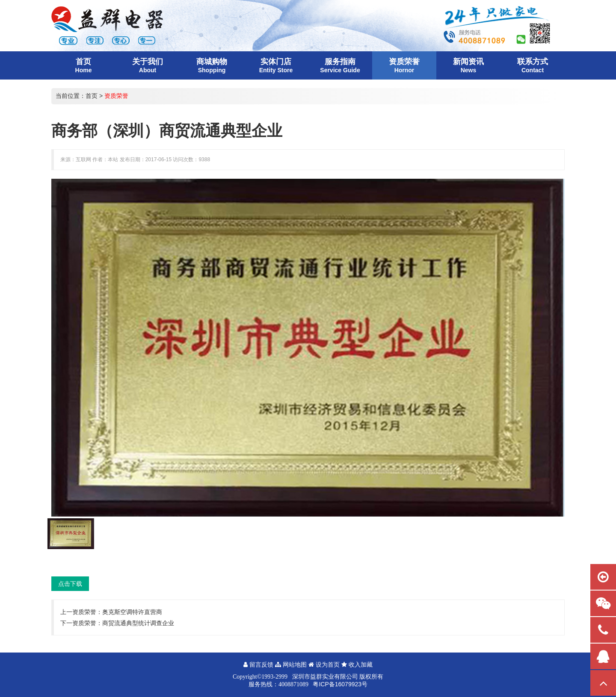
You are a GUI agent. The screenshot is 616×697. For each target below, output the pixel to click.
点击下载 (70, 584)
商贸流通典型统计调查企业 (138, 623)
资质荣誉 (116, 96)
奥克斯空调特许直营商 (132, 612)
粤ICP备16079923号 (340, 684)
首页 (92, 96)
